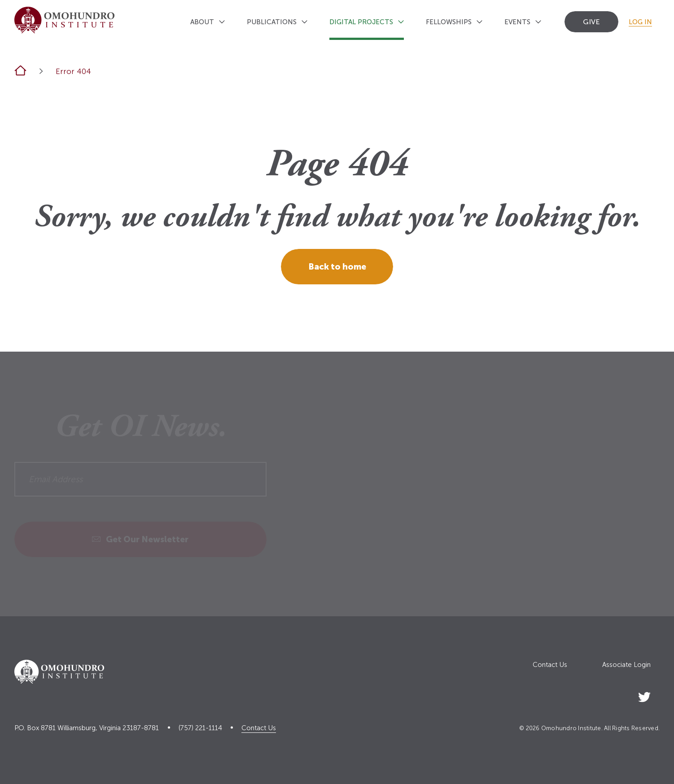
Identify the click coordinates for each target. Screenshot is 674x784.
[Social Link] (644, 695)
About (202, 22)
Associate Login (626, 665)
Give (591, 22)
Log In (640, 22)
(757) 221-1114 (200, 728)
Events (517, 22)
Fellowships (449, 22)
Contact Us (550, 665)
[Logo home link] (64, 20)
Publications (272, 22)
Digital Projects (361, 22)
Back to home (337, 267)
